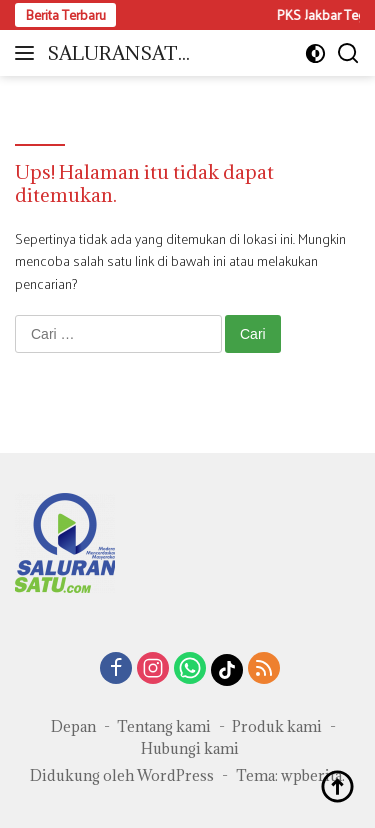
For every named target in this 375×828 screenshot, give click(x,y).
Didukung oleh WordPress (122, 775)
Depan (73, 726)
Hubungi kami (190, 748)
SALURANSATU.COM (122, 54)
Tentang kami (164, 726)
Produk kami (277, 726)
